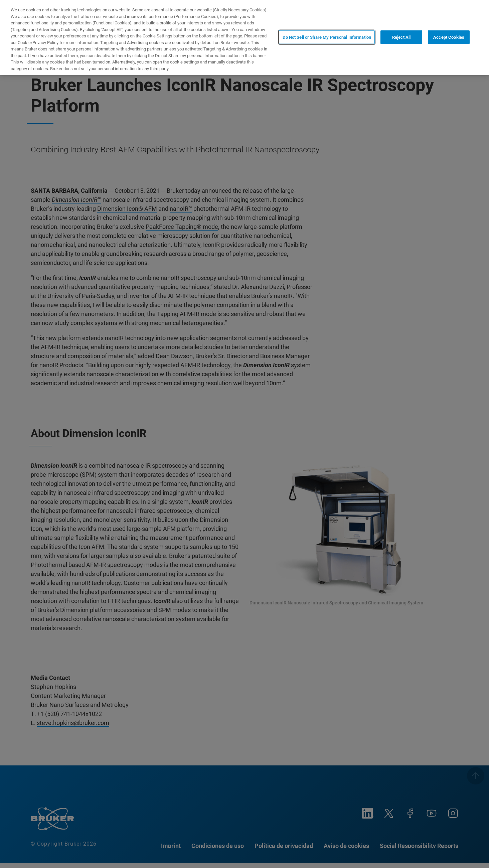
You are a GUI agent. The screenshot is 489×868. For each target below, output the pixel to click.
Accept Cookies (449, 37)
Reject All (401, 37)
